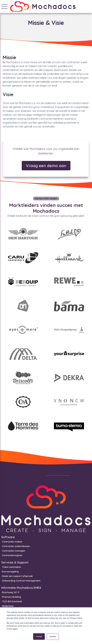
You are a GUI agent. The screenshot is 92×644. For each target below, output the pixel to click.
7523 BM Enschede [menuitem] (12, 601)
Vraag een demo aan (46, 166)
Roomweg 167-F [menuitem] (11, 592)
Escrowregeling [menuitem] (10, 572)
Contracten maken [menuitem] (12, 542)
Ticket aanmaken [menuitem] (11, 567)
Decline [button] (53, 637)
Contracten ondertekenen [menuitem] (16, 546)
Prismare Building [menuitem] (11, 597)
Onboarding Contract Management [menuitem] (21, 581)
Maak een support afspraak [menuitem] (17, 576)
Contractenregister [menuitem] (12, 555)
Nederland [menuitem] (8, 606)
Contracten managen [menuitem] (14, 551)
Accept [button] (39, 637)
